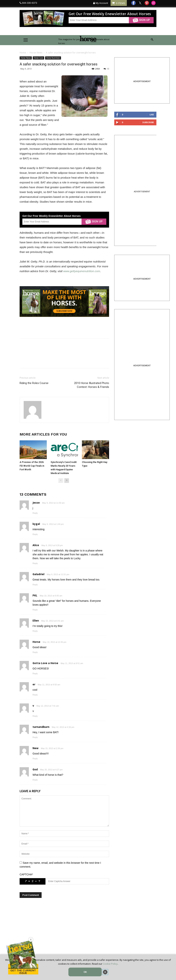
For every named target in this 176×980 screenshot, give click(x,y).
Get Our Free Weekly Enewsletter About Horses (110, 14)
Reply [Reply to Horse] (35, 652)
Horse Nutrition (53, 58)
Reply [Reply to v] (35, 716)
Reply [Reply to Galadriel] (35, 585)
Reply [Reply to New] (35, 759)
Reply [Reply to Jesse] (35, 513)
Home (23, 53)
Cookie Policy (110, 964)
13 (106, 69)
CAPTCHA (26, 874)
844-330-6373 (30, 3)
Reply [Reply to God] (35, 780)
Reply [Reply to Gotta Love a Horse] (35, 673)
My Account (101, 3)
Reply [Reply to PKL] (35, 610)
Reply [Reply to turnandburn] (35, 737)
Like (152, 115)
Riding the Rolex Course (34, 383)
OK (85, 972)
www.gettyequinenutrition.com (82, 271)
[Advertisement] (64, 933)
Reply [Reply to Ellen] (35, 631)
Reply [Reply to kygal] (35, 534)
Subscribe (148, 122)
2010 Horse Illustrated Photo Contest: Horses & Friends (92, 385)
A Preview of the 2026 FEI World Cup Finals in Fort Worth (32, 466)
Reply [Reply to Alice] (35, 563)
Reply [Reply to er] (35, 695)
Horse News (36, 53)
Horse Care (38, 58)
